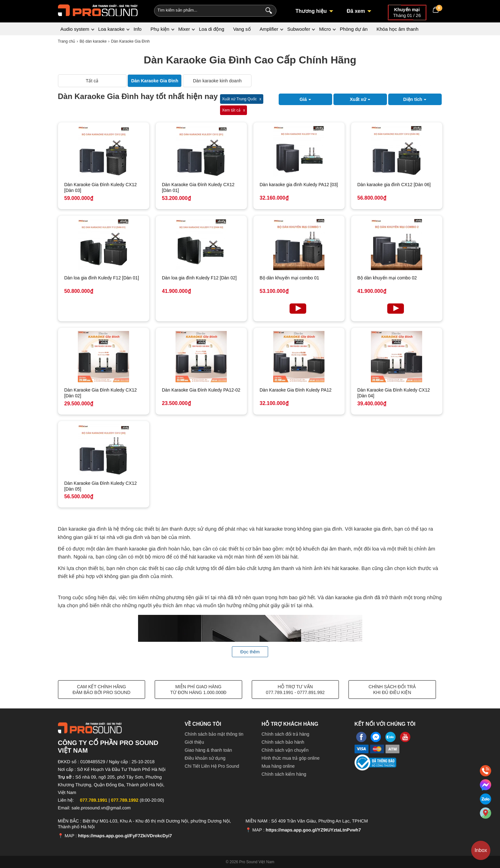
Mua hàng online (278, 766)
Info (138, 29)
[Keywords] (205, 10)
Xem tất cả (231, 110)
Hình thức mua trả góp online (291, 758)
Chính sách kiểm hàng (284, 774)
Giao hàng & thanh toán (209, 750)
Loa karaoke (111, 29)
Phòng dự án (354, 29)
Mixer (184, 29)
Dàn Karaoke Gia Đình (155, 81)
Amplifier (269, 29)
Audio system (75, 29)
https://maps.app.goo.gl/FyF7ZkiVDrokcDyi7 (125, 836)
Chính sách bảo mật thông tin (214, 734)
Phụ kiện (160, 29)
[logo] (98, 10)
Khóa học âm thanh (397, 29)
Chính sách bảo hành (283, 742)
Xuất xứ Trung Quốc (239, 99)
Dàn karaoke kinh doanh (217, 81)
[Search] (267, 10)
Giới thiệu (195, 742)
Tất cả (92, 81)
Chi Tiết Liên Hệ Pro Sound (212, 766)
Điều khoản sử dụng (205, 758)
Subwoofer (299, 29)
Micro (325, 29)
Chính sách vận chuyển (285, 750)
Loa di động (212, 29)
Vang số (242, 29)
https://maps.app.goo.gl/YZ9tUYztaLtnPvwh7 (313, 830)
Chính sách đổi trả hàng (286, 734)
